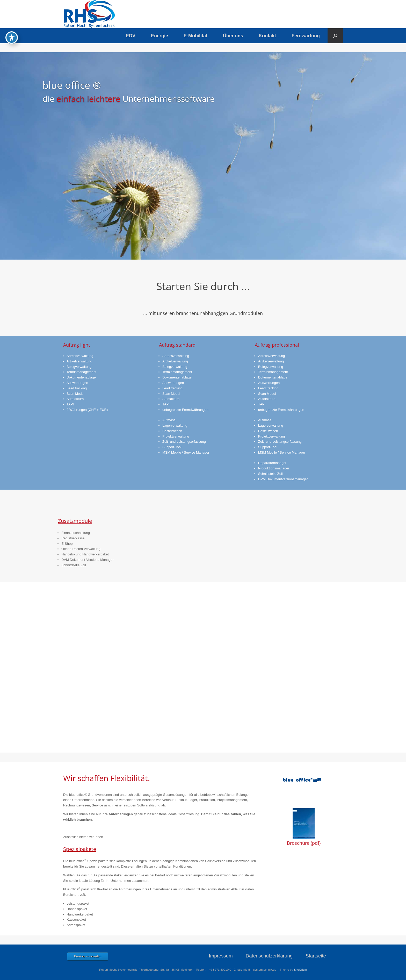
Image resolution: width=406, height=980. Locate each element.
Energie (160, 36)
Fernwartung (306, 36)
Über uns (233, 36)
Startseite (316, 956)
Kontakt (267, 36)
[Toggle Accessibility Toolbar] (12, 38)
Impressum (221, 956)
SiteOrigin (300, 970)
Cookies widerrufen (88, 956)
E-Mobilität (195, 36)
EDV (131, 36)
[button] (335, 36)
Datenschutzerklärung (269, 956)
